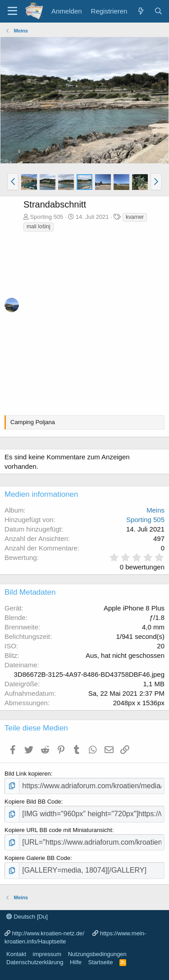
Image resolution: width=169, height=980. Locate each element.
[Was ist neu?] (140, 11)
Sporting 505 (47, 217)
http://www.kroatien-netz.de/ (48, 933)
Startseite (100, 962)
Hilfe (76, 962)
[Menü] (12, 11)
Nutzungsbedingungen (97, 954)
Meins (155, 510)
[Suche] (158, 11)
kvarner (135, 217)
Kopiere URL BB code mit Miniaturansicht (58, 830)
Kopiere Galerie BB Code (37, 858)
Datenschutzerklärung (35, 962)
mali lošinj (39, 227)
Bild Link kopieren (28, 774)
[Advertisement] (84, 321)
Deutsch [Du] (27, 917)
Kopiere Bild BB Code (33, 802)
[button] (13, 182)
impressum (47, 954)
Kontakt (16, 954)
